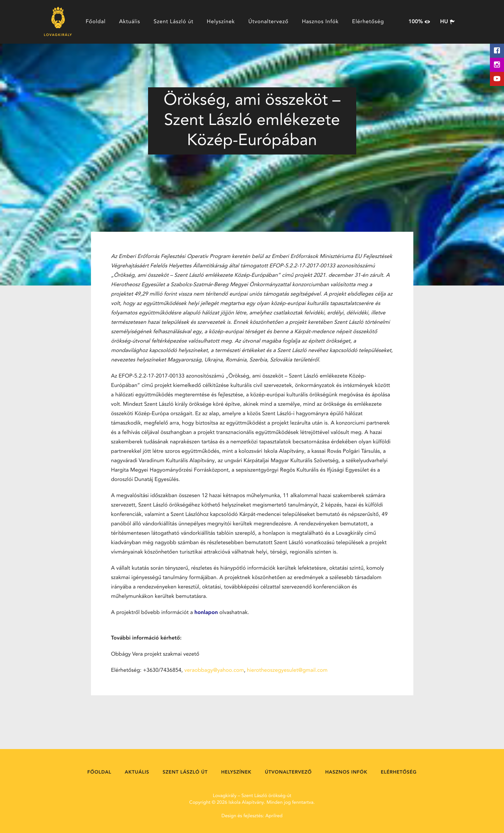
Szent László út (173, 22)
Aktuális (129, 22)
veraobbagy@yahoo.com (214, 670)
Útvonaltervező (268, 22)
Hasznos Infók (320, 22)
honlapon (206, 613)
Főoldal (96, 22)
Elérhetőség (368, 22)
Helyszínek (221, 22)
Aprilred (274, 816)
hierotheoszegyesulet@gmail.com (287, 670)
